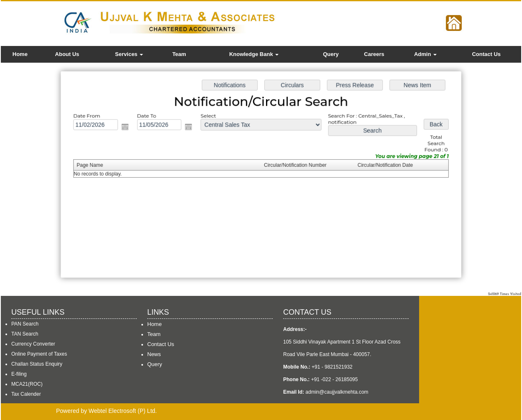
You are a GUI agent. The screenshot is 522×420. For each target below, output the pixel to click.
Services (129, 54)
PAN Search (25, 324)
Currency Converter (33, 344)
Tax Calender (26, 394)
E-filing (19, 374)
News (154, 354)
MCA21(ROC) (27, 384)
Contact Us (486, 54)
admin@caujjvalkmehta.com (337, 392)
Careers (374, 54)
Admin (425, 54)
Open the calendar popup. (128, 128)
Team (179, 54)
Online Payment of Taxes (39, 354)
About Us (67, 54)
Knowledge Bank (254, 54)
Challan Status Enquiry (37, 364)
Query (331, 54)
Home (20, 54)
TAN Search (25, 334)
